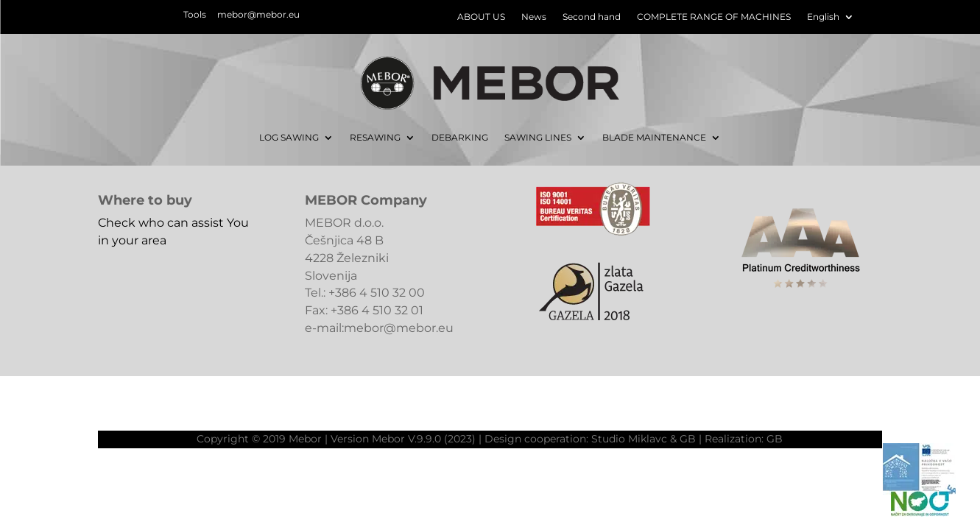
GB (688, 439)
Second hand (592, 17)
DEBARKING (460, 137)
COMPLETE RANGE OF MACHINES (714, 17)
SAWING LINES (538, 137)
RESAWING (375, 137)
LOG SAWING (289, 137)
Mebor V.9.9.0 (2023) (424, 439)
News (534, 17)
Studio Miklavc (629, 439)
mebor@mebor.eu (258, 14)
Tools (195, 14)
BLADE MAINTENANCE (654, 137)
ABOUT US (481, 17)
